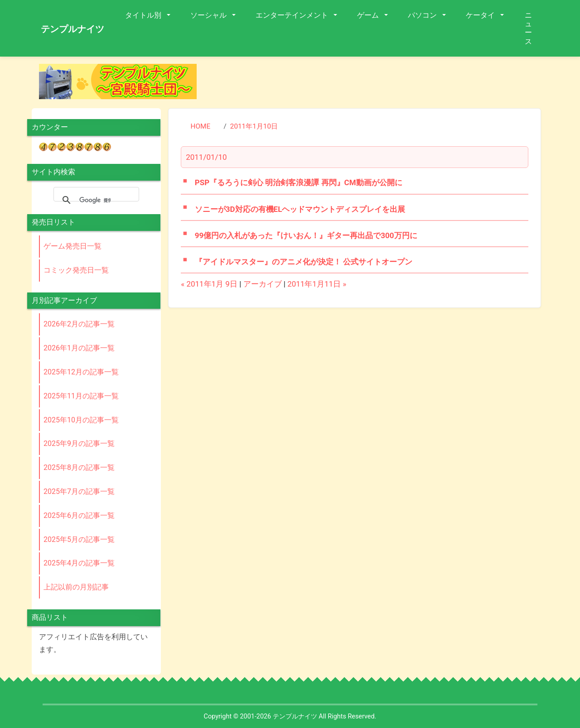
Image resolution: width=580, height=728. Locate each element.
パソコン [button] (423, 15)
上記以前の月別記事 (76, 587)
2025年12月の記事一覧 (81, 372)
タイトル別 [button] (144, 15)
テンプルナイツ (72, 29)
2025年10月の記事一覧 (81, 420)
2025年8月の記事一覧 (79, 467)
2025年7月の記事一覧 (79, 491)
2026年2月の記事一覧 (79, 324)
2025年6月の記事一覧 (79, 515)
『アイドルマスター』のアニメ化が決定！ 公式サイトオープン (304, 262)
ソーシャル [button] (209, 15)
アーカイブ (263, 284)
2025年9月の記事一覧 (79, 443)
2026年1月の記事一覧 (79, 348)
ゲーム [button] (369, 15)
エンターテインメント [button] (293, 15)
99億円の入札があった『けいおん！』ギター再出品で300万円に (306, 235)
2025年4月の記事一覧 (79, 563)
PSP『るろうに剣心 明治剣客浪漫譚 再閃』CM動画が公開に (299, 182)
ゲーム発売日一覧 (72, 246)
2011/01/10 (206, 157)
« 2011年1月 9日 (209, 284)
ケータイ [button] (481, 15)
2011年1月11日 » (317, 284)
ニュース (528, 28)
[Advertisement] (376, 84)
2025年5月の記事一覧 (79, 539)
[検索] (95, 200)
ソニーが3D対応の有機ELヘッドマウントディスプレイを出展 (300, 209)
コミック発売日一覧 (76, 270)
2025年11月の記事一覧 (81, 396)
